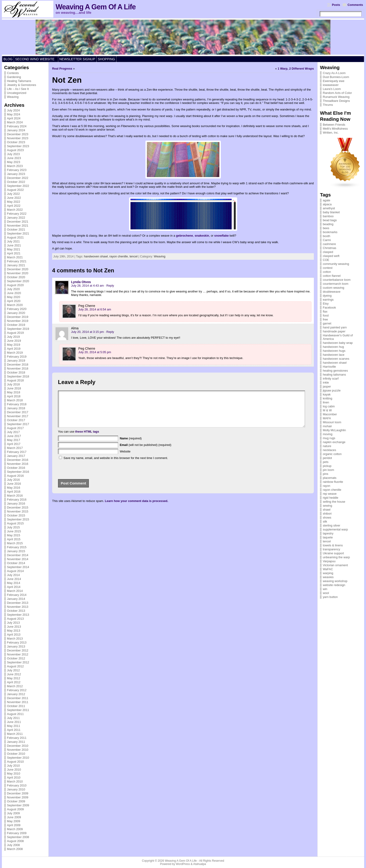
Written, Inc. (331, 133)
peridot (327, 458)
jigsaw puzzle (332, 390)
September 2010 (18, 758)
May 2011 (14, 726)
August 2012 (15, 666)
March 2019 (15, 353)
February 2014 (17, 595)
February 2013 (17, 642)
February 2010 (17, 785)
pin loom (328, 470)
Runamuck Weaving (336, 97)
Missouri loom (332, 422)
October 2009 (16, 801)
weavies (328, 577)
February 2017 (17, 452)
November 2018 (18, 368)
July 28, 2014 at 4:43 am (87, 286)
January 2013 (16, 646)
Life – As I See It (18, 89)
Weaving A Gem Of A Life (96, 7)
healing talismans (334, 375)
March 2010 (15, 781)
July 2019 (13, 337)
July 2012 (13, 670)
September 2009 (18, 805)
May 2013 (14, 631)
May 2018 (14, 392)
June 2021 (14, 245)
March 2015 (15, 543)
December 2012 (18, 650)
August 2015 (15, 523)
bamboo (328, 216)
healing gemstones (335, 371)
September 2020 (18, 281)
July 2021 (13, 241)
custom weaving (333, 288)
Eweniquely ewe (333, 81)
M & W (327, 410)
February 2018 (17, 404)
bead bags (330, 220)
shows (327, 518)
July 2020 (13, 289)
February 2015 (17, 547)
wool (326, 593)
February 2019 (17, 357)
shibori (327, 514)
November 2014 (18, 559)
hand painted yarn (335, 327)
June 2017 (14, 436)
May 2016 (14, 488)
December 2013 (18, 603)
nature (327, 446)
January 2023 (16, 174)
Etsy (326, 304)
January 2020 (16, 313)
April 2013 (14, 635)
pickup (327, 466)
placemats (330, 478)
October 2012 (16, 658)
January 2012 (16, 694)
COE (326, 260)
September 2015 (18, 519)
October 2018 (16, 372)
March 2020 (15, 305)
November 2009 (18, 797)
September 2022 (18, 186)
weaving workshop (335, 581)
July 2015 (13, 527)
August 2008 (15, 841)
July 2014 (13, 575)
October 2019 (16, 325)
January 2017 (16, 456)
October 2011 (16, 706)
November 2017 (18, 416)
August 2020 (15, 285)
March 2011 (15, 734)
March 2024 (15, 122)
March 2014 (15, 591)
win (325, 589)
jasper (327, 386)
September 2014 (18, 567)
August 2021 (15, 237)
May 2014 (14, 583)
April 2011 (14, 730)
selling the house (334, 502)
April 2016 (14, 492)
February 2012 (17, 690)
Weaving (13, 97)
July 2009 (13, 813)
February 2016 (17, 500)
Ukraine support (333, 553)
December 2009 (18, 793)
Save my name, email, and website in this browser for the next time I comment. (116, 465)
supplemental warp (335, 529)
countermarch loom (336, 284)
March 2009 (15, 829)
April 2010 (14, 777)
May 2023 (14, 162)
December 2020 (18, 269)
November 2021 (18, 226)
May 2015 (14, 535)
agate (326, 200)
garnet (327, 323)
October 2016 (16, 468)
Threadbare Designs (336, 101)
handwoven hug (333, 347)
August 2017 (15, 428)
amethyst (329, 208)
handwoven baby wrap (338, 343)
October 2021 (16, 229)
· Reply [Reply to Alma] (109, 332)
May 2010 (14, 774)
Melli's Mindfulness (335, 129)
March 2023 (15, 166)
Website (125, 458)
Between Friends (334, 125)
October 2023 (16, 142)
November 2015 (18, 511)
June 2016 (14, 484)
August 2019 (15, 333)
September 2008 (18, 837)
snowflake (221, 236)
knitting (328, 398)
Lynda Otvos (81, 282)
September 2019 (18, 329)
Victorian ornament (335, 565)
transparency (331, 549)
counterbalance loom (337, 280)
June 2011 (14, 722)
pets (326, 462)
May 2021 (14, 249)
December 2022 (18, 178)
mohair (327, 426)
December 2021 (18, 222)
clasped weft (331, 256)
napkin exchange (334, 442)
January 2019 (16, 361)
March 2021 (15, 257)
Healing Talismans (19, 81)
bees (326, 228)
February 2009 (17, 833)
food (326, 315)
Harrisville (329, 367)
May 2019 (14, 345)
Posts (336, 5)
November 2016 (18, 464)
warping (328, 573)
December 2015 (18, 507)
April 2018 (14, 396)
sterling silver (332, 525)
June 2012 (14, 674)
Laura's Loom (332, 89)
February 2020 (17, 309)
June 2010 (14, 770)
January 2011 (16, 742)
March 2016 (15, 496)
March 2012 (15, 686)
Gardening (14, 77)
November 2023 (18, 138)
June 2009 (14, 817)
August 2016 (15, 476)
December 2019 (18, 317)
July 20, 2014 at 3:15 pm (87, 332)
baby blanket (331, 212)
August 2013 (15, 619)
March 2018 (15, 400)
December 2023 (18, 134)
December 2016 (18, 460)
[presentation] (90, 475)
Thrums (328, 105)
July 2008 (13, 845)
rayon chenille (119, 256)
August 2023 (15, 150)
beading (328, 224)
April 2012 (14, 682)
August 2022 (15, 190)
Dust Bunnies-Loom (336, 77)
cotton (327, 272)
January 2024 (16, 130)
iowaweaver (331, 85)
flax (325, 311)
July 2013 (13, 623)
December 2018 (18, 365)
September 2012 (18, 662)
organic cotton (332, 454)
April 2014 (14, 587)
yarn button (330, 597)
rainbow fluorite (333, 482)
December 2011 (18, 698)
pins (325, 474)
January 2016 (16, 503)
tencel (134, 256)
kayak (327, 394)
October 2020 (16, 277)
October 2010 (16, 754)
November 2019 (18, 321)
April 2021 (14, 253)
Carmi (327, 240)
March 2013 (15, 639)
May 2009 (14, 821)
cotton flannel (332, 276)
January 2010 (16, 789)
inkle (326, 382)
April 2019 (14, 349)
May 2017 (14, 440)
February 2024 (17, 126)
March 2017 (15, 448)
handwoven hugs (334, 351)
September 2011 (18, 710)
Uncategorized (17, 93)
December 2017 (18, 412)
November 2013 (18, 607)
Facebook (329, 308)
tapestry (328, 533)
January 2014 (16, 599)
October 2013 (16, 611)
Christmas (330, 248)
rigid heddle (330, 498)
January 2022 (16, 218)
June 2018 (14, 388)
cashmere (329, 244)
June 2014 (14, 579)
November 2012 (18, 654)
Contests (13, 73)
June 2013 (14, 627)
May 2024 (14, 114)
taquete (328, 537)
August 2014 (15, 571)
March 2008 (15, 849)
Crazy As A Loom (334, 73)
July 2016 (13, 480)
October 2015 (16, 515)
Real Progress (62, 69)
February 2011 (17, 738)
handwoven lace (334, 355)
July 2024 (13, 110)
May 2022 (14, 202)
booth (326, 236)
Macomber (330, 414)
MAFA (327, 418)
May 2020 (14, 297)
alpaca (327, 204)
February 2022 (17, 214)
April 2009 (14, 825)
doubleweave (332, 292)
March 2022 (15, 210)
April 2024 (14, 118)
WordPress (183, 864)
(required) (131, 445)
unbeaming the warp (336, 557)
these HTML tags (87, 439)
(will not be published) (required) (146, 452)
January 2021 (16, 265)
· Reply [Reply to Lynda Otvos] (109, 286)
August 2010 (15, 762)
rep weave (330, 494)
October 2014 (16, 563)
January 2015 (16, 551)
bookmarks (330, 232)
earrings (328, 300)
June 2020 (14, 293)
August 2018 (15, 380)
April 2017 (14, 444)
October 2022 (16, 182)
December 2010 (18, 746)
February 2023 (17, 170)
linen (326, 402)
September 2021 (18, 233)
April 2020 (14, 301)
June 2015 (14, 531)
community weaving (336, 264)
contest (328, 268)
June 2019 (14, 341)
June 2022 (14, 198)
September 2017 (18, 424)
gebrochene (184, 236)
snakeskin (202, 236)
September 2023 (18, 146)
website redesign (334, 585)
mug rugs (329, 438)
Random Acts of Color (337, 93)
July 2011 (13, 718)
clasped (328, 252)
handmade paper (334, 331)
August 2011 (15, 714)
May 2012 (14, 678)
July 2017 (13, 432)
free (325, 319)
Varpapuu (329, 561)
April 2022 (14, 206)
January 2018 (16, 408)
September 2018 (18, 376)
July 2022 (13, 194)
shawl (327, 510)
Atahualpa (200, 864)
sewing (327, 506)
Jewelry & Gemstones (22, 85)
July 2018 (13, 384)
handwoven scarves (336, 359)
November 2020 (18, 273)
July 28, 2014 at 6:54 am (95, 309)
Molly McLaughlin (334, 430)
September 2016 (18, 472)
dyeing (327, 296)
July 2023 (13, 154)
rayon (326, 486)
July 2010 (13, 766)
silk (325, 521)
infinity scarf (331, 379)
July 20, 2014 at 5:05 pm (95, 352)
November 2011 (18, 702)
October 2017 (16, 420)
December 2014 (18, 555)
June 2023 (14, 158)
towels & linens (333, 545)
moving (328, 434)
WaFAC (328, 569)
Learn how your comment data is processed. (136, 508)
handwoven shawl (96, 256)
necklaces (329, 450)
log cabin (329, 406)
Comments (355, 5)
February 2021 (17, 261)
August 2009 (15, 809)
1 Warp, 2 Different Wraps (296, 69)
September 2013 (18, 615)
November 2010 (18, 750)
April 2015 (14, 539)
